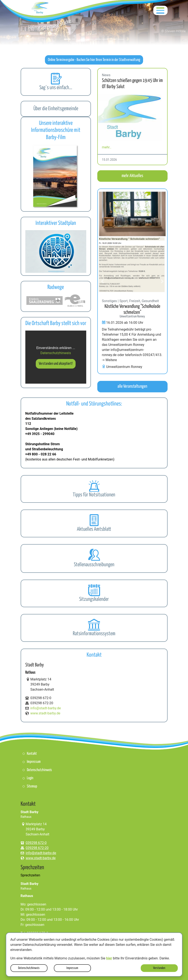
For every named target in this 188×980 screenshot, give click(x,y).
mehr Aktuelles (132, 176)
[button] (103, 117)
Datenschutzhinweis (29, 968)
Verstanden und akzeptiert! (56, 364)
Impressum (72, 968)
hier (109, 958)
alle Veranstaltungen (132, 386)
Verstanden (159, 968)
